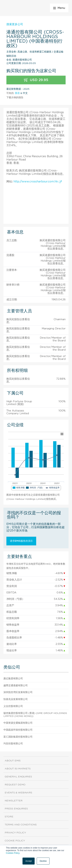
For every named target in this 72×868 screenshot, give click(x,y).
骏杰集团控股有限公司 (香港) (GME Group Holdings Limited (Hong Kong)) (35, 715)
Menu (59, 8)
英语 (17, 93)
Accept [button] (29, 861)
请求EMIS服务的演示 (21, 541)
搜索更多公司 (15, 24)
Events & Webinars (18, 793)
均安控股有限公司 (13, 744)
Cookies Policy (13, 853)
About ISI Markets (18, 769)
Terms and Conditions (21, 825)
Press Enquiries (16, 809)
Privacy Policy (15, 833)
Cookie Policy (15, 841)
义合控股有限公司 (13, 706)
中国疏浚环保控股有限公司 (18, 730)
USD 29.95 (36, 80)
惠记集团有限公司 (13, 679)
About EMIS (13, 761)
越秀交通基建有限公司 (16, 686)
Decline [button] (43, 861)
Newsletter (14, 801)
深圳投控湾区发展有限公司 (18, 692)
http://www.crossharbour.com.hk (38, 182)
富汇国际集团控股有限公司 (18, 737)
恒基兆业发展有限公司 (16, 699)
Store (9, 817)
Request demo (15, 785)
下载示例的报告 (15, 98)
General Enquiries (18, 777)
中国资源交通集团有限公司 (18, 723)
